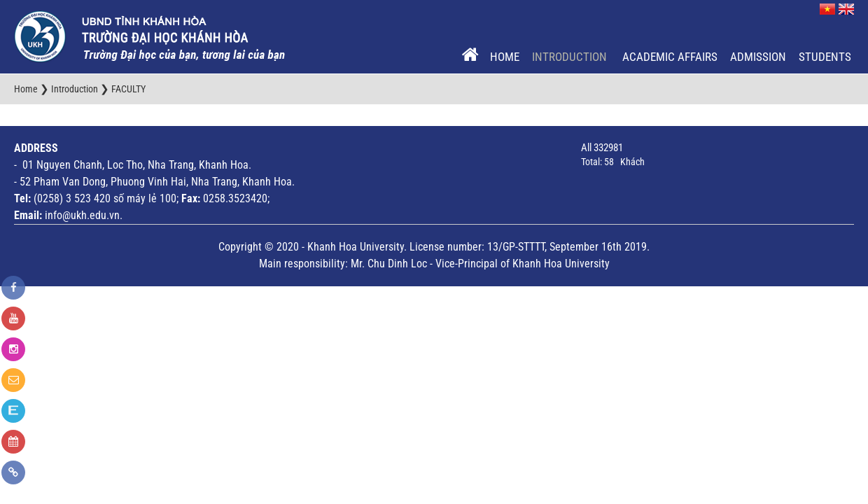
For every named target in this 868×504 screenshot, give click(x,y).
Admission (758, 57)
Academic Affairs (670, 57)
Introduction (571, 57)
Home (505, 57)
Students (825, 57)
